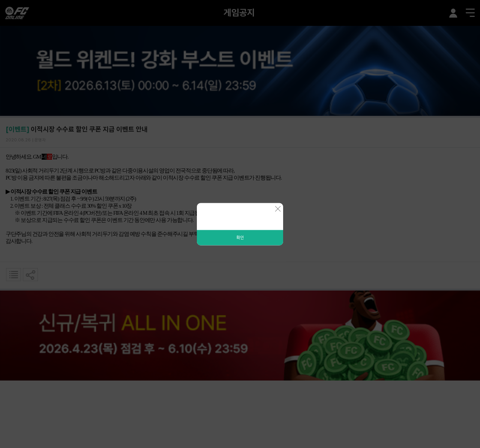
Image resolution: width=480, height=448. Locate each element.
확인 (240, 237)
